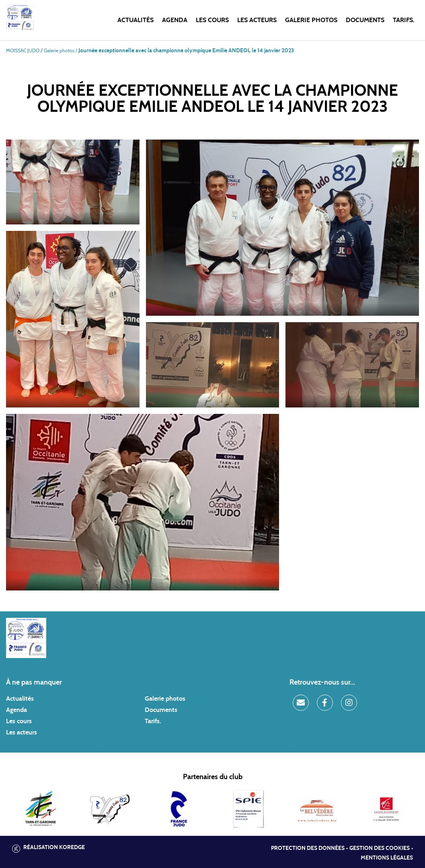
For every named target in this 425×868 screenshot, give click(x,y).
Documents (365, 20)
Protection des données (308, 848)
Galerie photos (311, 20)
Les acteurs (257, 20)
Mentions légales (387, 858)
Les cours (212, 20)
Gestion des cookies (380, 848)
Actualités (136, 20)
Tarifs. (404, 20)
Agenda (175, 20)
